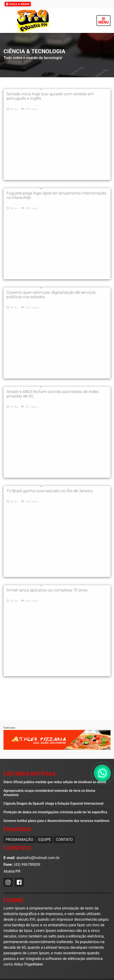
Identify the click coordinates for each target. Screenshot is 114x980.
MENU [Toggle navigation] (104, 21)
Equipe (45, 840)
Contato (64, 840)
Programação (19, 840)
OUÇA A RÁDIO (18, 4)
